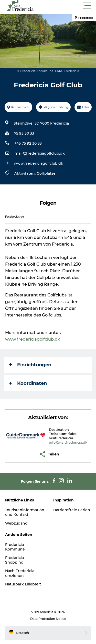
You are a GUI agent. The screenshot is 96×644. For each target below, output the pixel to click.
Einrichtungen (30, 365)
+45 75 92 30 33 (28, 143)
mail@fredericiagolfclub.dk (40, 153)
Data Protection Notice (48, 619)
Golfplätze (46, 173)
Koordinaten (28, 383)
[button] (71, 6)
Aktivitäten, (25, 173)
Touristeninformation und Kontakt (25, 512)
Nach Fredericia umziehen (20, 573)
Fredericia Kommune (15, 547)
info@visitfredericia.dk (68, 442)
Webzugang (16, 523)
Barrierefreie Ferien (72, 510)
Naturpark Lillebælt (23, 584)
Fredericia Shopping (14, 560)
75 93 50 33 (24, 133)
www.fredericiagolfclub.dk (39, 163)
